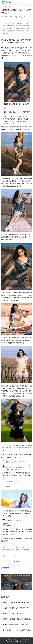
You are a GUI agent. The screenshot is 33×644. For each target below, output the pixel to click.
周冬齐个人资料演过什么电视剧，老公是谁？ (17, 602)
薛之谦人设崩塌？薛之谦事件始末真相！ (16, 608)
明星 (16, 17)
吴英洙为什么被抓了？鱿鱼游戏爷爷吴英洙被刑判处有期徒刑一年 (17, 630)
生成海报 (6, 569)
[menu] (30, 2)
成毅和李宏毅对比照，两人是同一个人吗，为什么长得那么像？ (17, 613)
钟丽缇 (16, 556)
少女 (10, 556)
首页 (2, 7)
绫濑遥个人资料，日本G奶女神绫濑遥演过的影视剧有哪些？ (17, 619)
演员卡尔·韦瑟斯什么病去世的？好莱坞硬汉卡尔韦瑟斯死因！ (17, 625)
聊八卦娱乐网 (23, 641)
